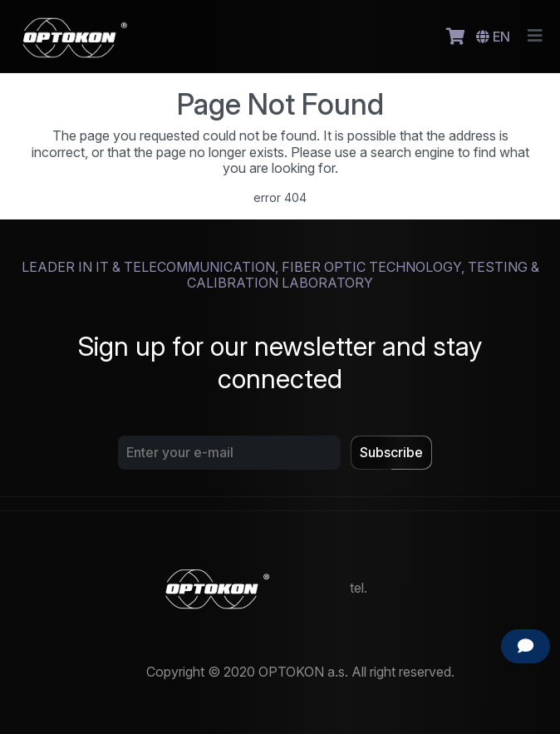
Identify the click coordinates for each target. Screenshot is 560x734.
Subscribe (391, 452)
